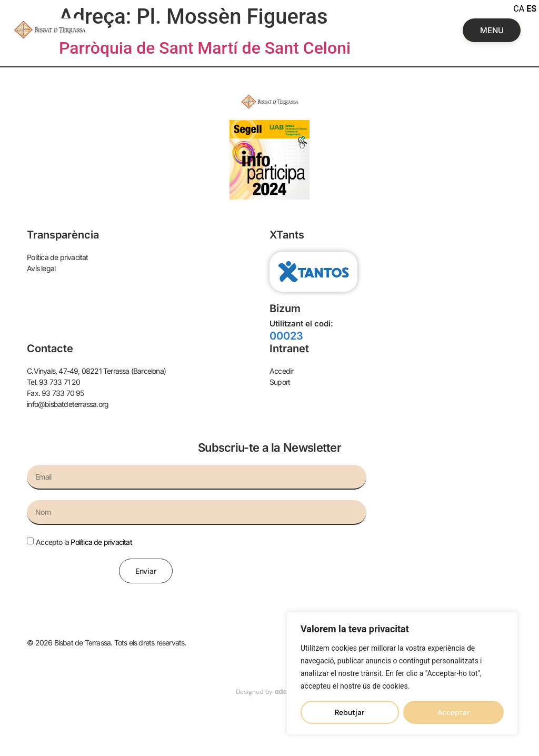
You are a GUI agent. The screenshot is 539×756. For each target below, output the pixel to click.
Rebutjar (350, 712)
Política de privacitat (101, 542)
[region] (402, 673)
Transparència (63, 235)
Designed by (269, 692)
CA (519, 9)
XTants (287, 235)
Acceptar (453, 712)
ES (531, 9)
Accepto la (84, 542)
